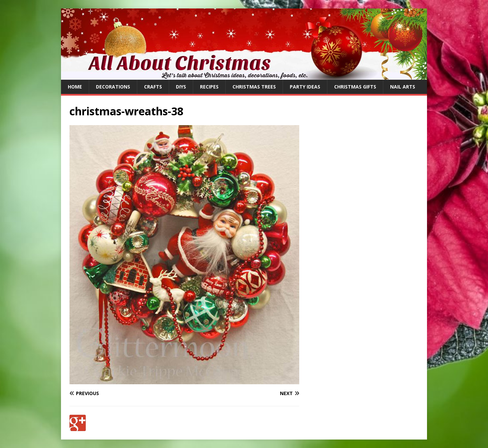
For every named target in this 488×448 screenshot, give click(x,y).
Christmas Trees (254, 87)
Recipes (209, 87)
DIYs (181, 87)
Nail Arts (403, 87)
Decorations (113, 87)
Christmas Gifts (355, 87)
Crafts (153, 87)
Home (75, 87)
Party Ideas (305, 87)
